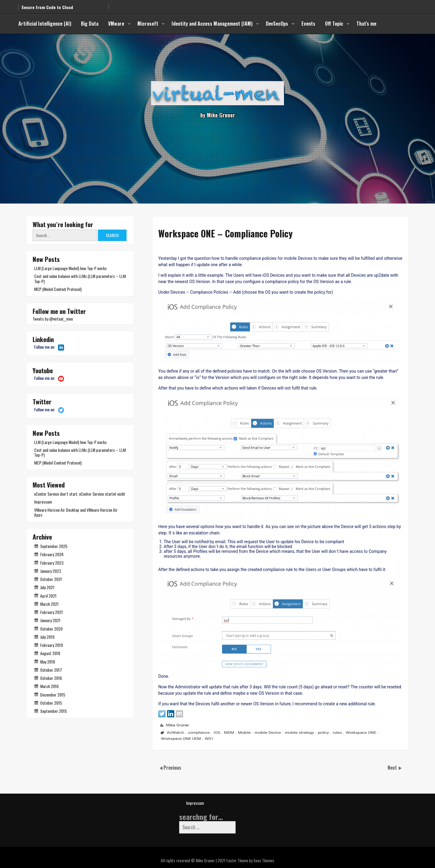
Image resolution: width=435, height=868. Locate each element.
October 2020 (51, 629)
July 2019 (47, 637)
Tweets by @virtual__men (53, 319)
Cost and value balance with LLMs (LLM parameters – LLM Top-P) (80, 278)
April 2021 (48, 596)
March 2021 (49, 604)
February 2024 (52, 554)
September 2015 (53, 711)
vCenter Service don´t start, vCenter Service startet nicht (80, 494)
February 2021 (52, 612)
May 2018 (48, 662)
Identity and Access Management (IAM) (212, 24)
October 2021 (51, 579)
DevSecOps (277, 24)
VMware (116, 24)
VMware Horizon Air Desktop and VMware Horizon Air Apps (76, 512)
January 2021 (50, 620)
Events (308, 24)
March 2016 (49, 686)
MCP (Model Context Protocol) (58, 289)
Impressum (43, 502)
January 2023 (51, 571)
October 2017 (51, 670)
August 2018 (50, 653)
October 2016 (51, 678)
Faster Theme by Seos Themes (250, 860)
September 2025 (54, 546)
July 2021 (47, 587)
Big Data (90, 24)
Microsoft (148, 24)
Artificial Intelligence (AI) (45, 24)
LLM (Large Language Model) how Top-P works (70, 268)
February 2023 (52, 563)
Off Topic (334, 24)
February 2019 (52, 645)
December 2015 (53, 695)
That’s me (366, 24)
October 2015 (51, 703)
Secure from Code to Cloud (47, 4)
